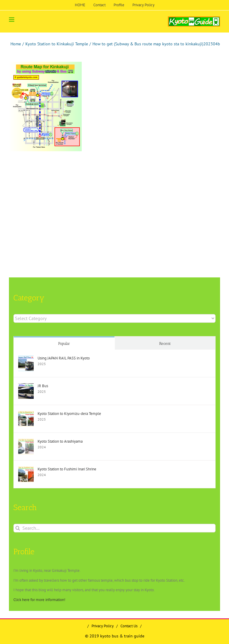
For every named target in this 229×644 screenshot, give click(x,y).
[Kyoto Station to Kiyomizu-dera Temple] (26, 414)
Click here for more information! (39, 600)
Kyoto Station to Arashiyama (60, 441)
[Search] (18, 528)
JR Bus (43, 386)
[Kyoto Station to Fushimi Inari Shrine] (26, 469)
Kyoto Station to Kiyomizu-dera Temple (69, 414)
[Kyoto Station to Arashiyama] (26, 442)
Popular (64, 343)
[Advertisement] (59, 199)
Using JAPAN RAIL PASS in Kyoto (64, 358)
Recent (165, 343)
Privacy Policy (103, 626)
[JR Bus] (26, 386)
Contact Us (129, 626)
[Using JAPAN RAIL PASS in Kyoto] (26, 358)
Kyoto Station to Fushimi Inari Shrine (67, 469)
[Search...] (114, 528)
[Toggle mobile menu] (12, 20)
